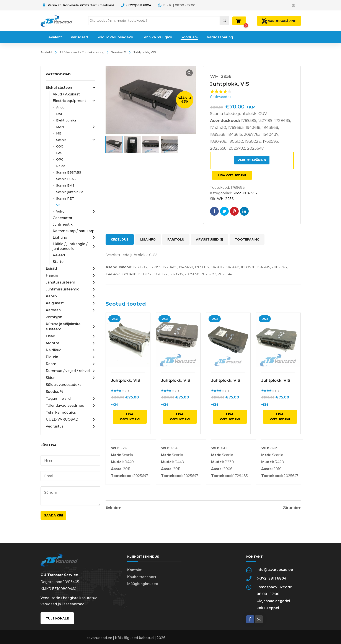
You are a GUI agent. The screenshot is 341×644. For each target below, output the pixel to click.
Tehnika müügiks (61, 412)
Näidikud (70, 350)
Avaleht (46, 52)
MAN (76, 127)
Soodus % (119, 52)
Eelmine (113, 508)
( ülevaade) (220, 97)
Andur (61, 107)
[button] (189, 73)
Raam (70, 364)
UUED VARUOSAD (70, 420)
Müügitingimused (143, 584)
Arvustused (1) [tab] (210, 239)
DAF (60, 114)
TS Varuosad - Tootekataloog (82, 52)
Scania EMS (65, 185)
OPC (60, 159)
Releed (59, 255)
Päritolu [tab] (176, 239)
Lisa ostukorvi (232, 175)
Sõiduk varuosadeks (64, 385)
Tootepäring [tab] (247, 239)
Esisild (70, 269)
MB (59, 133)
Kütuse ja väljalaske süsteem (70, 327)
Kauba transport (142, 577)
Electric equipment (74, 101)
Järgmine (292, 508)
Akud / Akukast (66, 94)
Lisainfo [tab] (148, 239)
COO (60, 146)
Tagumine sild (70, 399)
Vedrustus (70, 426)
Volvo (76, 211)
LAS (59, 153)
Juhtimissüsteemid (70, 289)
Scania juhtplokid (70, 192)
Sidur (70, 378)
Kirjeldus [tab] (120, 239)
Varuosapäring (252, 160)
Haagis (70, 275)
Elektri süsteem (70, 88)
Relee (61, 166)
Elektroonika (66, 120)
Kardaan (70, 310)
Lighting (74, 238)
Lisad (70, 336)
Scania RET (65, 198)
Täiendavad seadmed (70, 406)
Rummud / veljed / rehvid (70, 371)
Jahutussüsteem (70, 282)
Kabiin (70, 296)
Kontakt (134, 570)
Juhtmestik (63, 224)
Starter (59, 262)
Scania (76, 140)
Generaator (63, 218)
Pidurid (70, 357)
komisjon (54, 317)
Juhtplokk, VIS (126, 380)
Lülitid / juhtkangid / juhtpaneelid (74, 246)
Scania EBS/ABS (69, 172)
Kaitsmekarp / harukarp (74, 231)
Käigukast (70, 303)
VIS (59, 205)
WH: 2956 (225, 199)
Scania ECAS (66, 179)
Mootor (70, 343)
